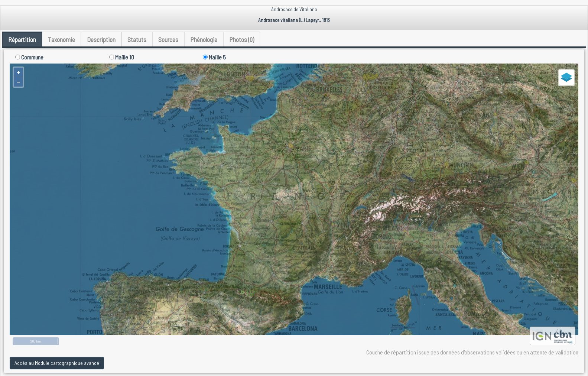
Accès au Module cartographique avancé (57, 363)
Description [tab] (101, 39)
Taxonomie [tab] (61, 39)
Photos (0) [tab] (242, 39)
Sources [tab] (168, 39)
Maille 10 (122, 57)
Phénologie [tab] (204, 39)
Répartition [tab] (22, 39)
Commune (29, 57)
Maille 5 (214, 57)
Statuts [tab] (137, 39)
